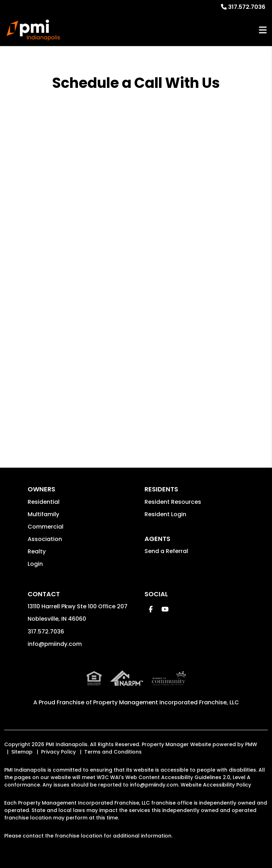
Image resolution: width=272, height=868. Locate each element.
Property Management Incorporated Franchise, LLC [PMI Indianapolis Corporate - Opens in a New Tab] (166, 702)
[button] (151, 609)
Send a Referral (166, 551)
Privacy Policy (58, 752)
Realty (37, 551)
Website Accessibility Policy (216, 785)
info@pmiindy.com (55, 644)
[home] (33, 30)
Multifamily (43, 514)
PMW (251, 744)
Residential (44, 502)
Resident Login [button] (165, 514)
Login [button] (35, 564)
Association (45, 539)
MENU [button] (263, 30)
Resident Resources (173, 502)
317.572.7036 (247, 7)
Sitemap (22, 752)
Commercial (46, 527)
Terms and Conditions (113, 752)
